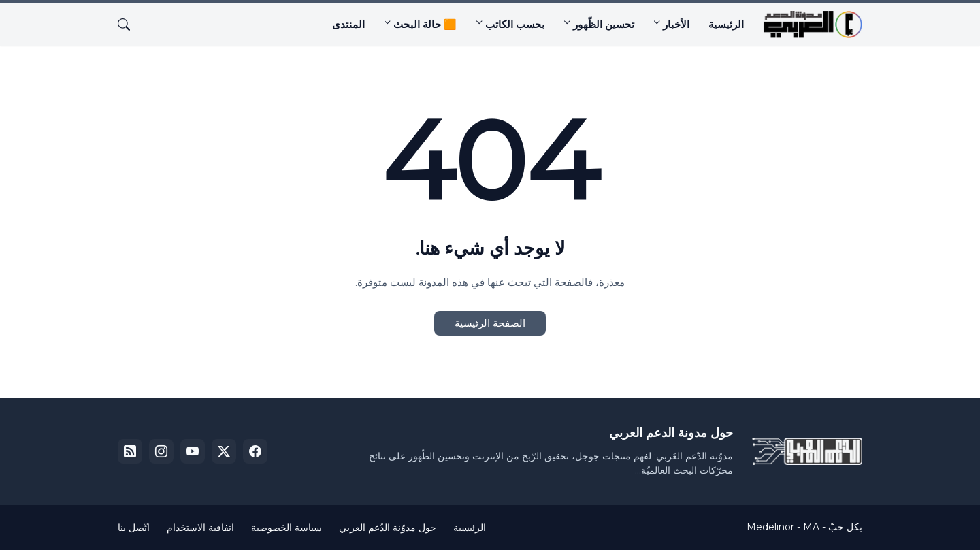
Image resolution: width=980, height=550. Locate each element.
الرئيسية (726, 24)
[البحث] (129, 25)
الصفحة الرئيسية (490, 323)
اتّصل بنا (134, 528)
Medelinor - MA (783, 527)
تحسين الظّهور (604, 24)
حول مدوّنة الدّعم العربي (388, 528)
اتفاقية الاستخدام (200, 528)
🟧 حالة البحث (425, 24)
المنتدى (348, 24)
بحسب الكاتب (515, 24)
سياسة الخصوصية (287, 528)
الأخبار (676, 24)
